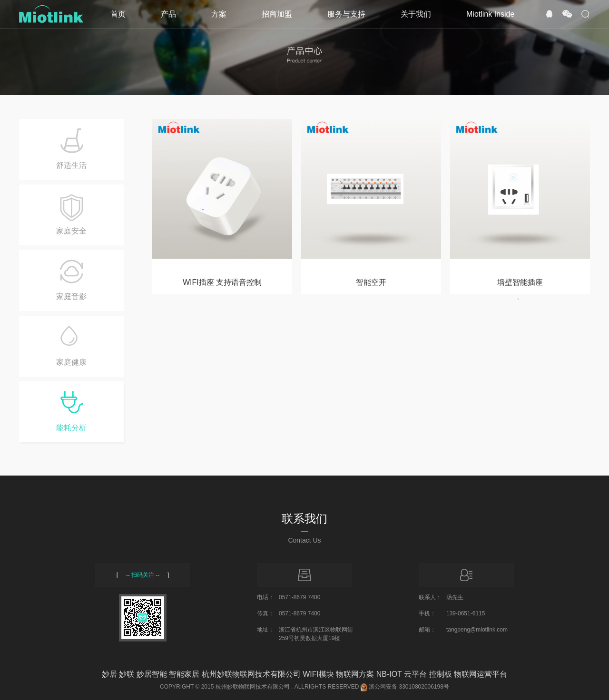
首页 (118, 14)
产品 (168, 14)
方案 (219, 14)
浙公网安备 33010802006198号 (409, 687)
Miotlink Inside (490, 14)
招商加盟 (277, 14)
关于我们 (416, 14)
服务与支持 (346, 14)
